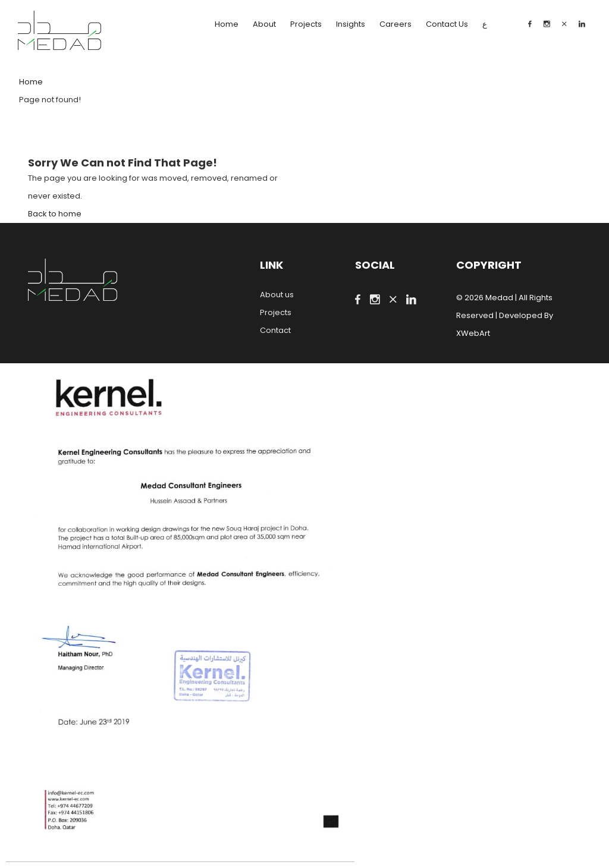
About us (277, 295)
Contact (275, 330)
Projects (306, 24)
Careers (395, 24)
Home (227, 24)
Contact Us (447, 24)
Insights (351, 24)
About (264, 24)
